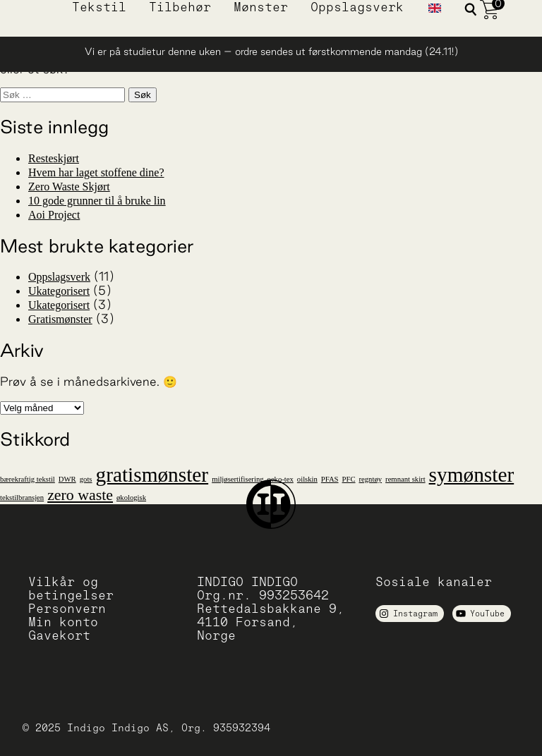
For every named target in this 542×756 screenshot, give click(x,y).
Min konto (63, 622)
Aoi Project (54, 215)
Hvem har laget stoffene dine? (96, 172)
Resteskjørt (54, 158)
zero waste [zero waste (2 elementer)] (80, 495)
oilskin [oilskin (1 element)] (307, 479)
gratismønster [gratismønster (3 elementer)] (152, 475)
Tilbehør (180, 7)
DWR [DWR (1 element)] (67, 479)
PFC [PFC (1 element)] (349, 479)
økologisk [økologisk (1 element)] (131, 498)
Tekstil (99, 7)
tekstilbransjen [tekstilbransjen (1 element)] (22, 498)
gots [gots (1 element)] (86, 479)
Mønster (261, 7)
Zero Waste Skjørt (69, 187)
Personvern (67, 608)
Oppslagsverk (357, 7)
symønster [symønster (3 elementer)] (472, 475)
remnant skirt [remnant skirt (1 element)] (405, 479)
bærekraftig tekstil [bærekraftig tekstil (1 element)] (28, 479)
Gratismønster (60, 319)
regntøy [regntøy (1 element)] (371, 479)
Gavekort (59, 635)
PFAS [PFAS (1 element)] (330, 479)
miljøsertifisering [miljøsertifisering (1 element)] (237, 479)
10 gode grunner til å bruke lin (97, 201)
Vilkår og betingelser (71, 588)
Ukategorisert (59, 291)
